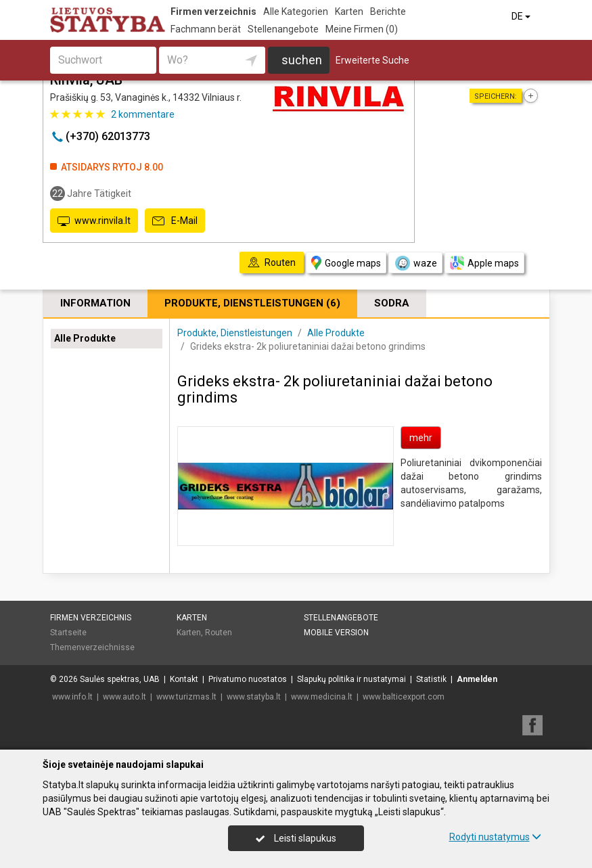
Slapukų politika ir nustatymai (351, 679)
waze (415, 263)
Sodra (392, 303)
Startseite (68, 633)
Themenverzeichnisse (92, 647)
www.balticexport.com (404, 697)
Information (95, 303)
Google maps (346, 263)
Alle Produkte (85, 338)
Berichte (388, 12)
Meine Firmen (362, 29)
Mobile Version (336, 633)
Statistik (431, 679)
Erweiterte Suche (372, 60)
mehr (421, 438)
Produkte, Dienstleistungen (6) (252, 303)
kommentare (143, 114)
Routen (219, 633)
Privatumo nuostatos (248, 679)
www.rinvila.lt (94, 221)
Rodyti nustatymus (495, 837)
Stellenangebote (283, 29)
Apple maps (484, 263)
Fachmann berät (206, 29)
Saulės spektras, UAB (120, 679)
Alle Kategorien (296, 12)
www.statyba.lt (254, 697)
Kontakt (184, 679)
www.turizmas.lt (186, 697)
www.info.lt (72, 697)
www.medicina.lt (322, 697)
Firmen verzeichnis (213, 12)
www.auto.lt (124, 697)
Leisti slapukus (296, 838)
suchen (302, 60)
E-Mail (175, 221)
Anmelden (477, 679)
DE (522, 16)
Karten (349, 12)
